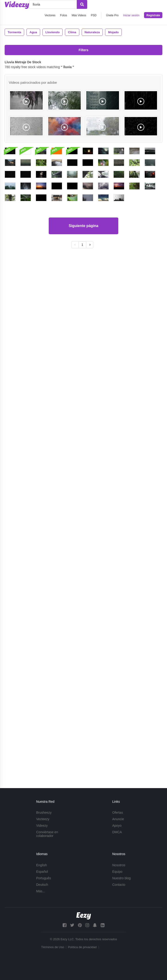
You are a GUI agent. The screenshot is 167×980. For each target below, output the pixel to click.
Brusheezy (44, 813)
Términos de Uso (53, 947)
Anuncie (118, 819)
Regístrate (153, 15)
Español (42, 872)
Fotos (64, 15)
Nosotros (119, 865)
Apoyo (117, 826)
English (42, 865)
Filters (83, 50)
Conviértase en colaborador (47, 834)
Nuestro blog (121, 878)
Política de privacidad (82, 947)
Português (44, 878)
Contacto (119, 885)
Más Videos (79, 15)
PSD (94, 15)
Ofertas (118, 813)
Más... (41, 891)
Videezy (42, 826)
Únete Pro (112, 15)
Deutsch (42, 885)
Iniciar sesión (131, 15)
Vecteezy (43, 819)
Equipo (117, 872)
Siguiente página (83, 752)
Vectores (50, 15)
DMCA (117, 832)
